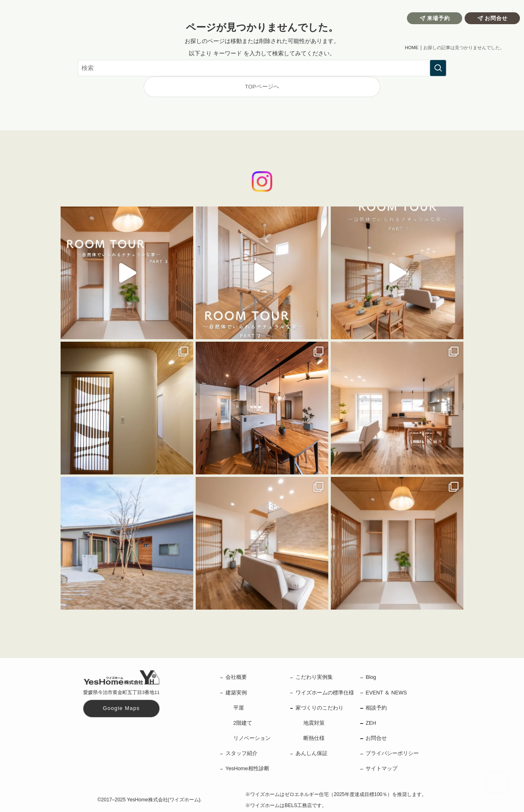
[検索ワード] (262, 68)
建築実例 (236, 693)
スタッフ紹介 (242, 753)
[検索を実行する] (438, 68)
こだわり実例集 (314, 677)
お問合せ (376, 738)
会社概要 (236, 677)
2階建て (243, 723)
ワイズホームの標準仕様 (325, 693)
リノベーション (252, 738)
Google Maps (121, 708)
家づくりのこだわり (320, 708)
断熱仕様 (314, 738)
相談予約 (376, 708)
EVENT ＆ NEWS (386, 693)
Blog (371, 677)
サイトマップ (382, 768)
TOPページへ (262, 87)
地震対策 (314, 723)
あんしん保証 (312, 753)
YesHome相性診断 (247, 768)
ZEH (371, 723)
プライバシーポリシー (392, 753)
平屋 (239, 708)
